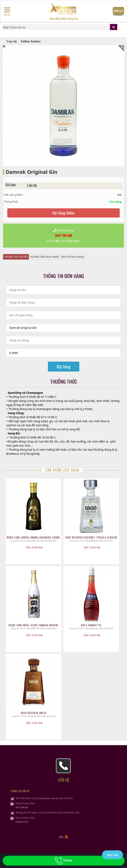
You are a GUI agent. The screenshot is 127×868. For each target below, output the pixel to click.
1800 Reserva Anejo (34, 713)
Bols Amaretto (91, 625)
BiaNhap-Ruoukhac (31, 41)
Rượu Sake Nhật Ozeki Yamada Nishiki (34, 625)
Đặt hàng (64, 367)
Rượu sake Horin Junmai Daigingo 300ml (34, 537)
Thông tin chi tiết (16, 257)
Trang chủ (11, 41)
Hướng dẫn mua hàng (45, 257)
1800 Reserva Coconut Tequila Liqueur (91, 537)
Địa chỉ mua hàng (73, 257)
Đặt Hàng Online (63, 213)
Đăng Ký (118, 11)
